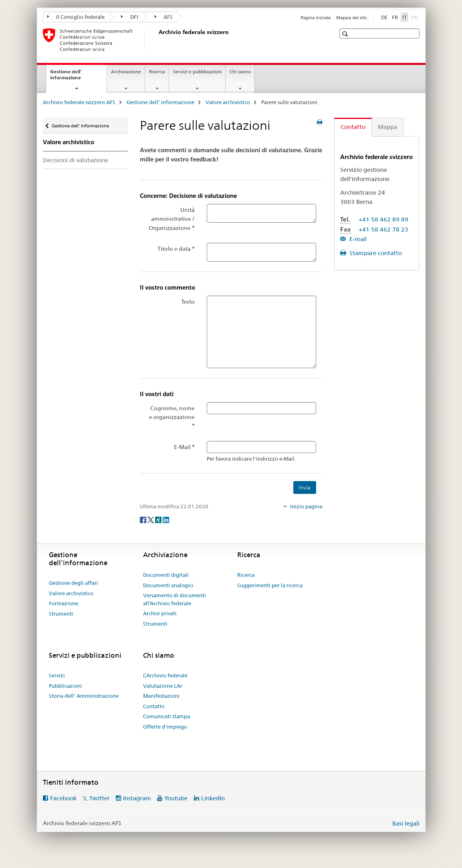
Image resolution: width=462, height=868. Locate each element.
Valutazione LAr (163, 686)
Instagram (137, 798)
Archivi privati (160, 613)
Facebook (63, 798)
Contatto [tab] (353, 127)
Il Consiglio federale (76, 17)
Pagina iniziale (316, 18)
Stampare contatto (375, 253)
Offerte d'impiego (165, 727)
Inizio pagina (306, 506)
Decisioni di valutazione (76, 160)
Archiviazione (126, 71)
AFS (164, 17)
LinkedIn (213, 798)
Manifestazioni (161, 696)
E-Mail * (184, 447)
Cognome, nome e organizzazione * (172, 417)
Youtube (176, 798)
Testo (188, 302)
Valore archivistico (228, 102)
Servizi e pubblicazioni (197, 71)
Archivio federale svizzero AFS (79, 102)
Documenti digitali (166, 575)
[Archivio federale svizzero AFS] (157, 40)
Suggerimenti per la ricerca (270, 585)
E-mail (357, 239)
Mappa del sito (352, 18)
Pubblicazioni (66, 686)
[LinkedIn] (166, 520)
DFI (130, 17)
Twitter (100, 798)
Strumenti (61, 614)
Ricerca (157, 71)
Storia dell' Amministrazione (84, 696)
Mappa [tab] (387, 127)
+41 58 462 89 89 (383, 219)
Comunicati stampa (166, 716)
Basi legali (406, 823)
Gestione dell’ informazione (74, 77)
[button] (346, 34)
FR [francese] (395, 17)
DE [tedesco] (384, 17)
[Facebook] (144, 520)
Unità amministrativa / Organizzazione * (172, 219)
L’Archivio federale (165, 675)
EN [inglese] (415, 17)
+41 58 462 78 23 (383, 229)
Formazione (64, 603)
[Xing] (159, 520)
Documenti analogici (168, 585)
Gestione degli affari (74, 583)
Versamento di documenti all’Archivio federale (175, 599)
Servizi (57, 675)
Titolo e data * (176, 249)
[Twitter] (151, 520)
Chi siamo (240, 71)
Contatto (154, 706)
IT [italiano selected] (405, 17)
